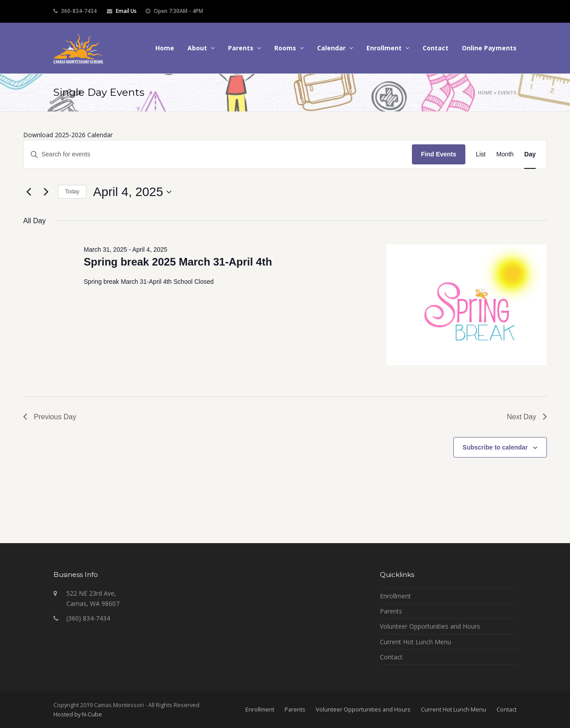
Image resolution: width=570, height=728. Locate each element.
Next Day (527, 417)
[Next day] (46, 192)
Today (72, 192)
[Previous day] (28, 192)
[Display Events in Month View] (505, 154)
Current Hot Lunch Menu (415, 642)
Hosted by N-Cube (78, 714)
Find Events (438, 154)
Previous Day (50, 417)
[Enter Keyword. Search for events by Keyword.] (218, 154)
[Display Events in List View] (481, 154)
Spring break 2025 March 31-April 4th (178, 262)
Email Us (126, 11)
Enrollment (395, 596)
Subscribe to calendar (495, 447)
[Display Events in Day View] (530, 154)
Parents (391, 611)
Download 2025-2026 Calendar (68, 135)
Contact (391, 657)
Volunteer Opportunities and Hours (430, 626)
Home (485, 92)
